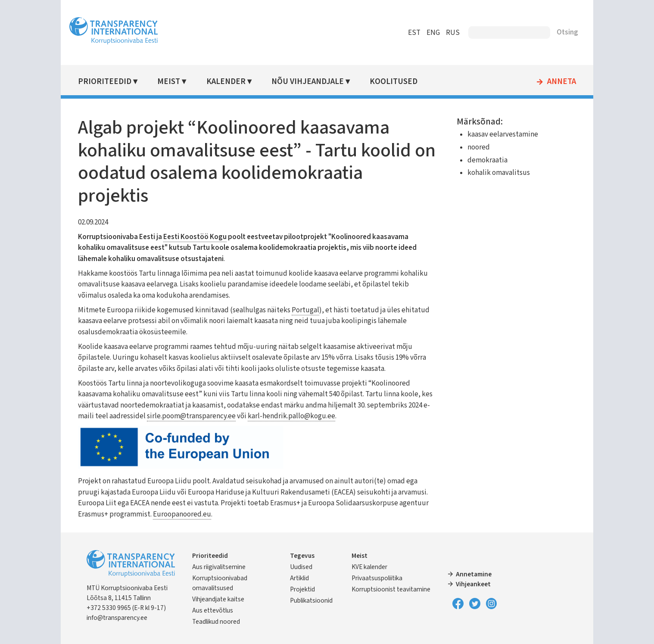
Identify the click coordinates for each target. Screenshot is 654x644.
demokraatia (484, 160)
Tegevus (305, 556)
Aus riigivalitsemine (227, 567)
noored (475, 147)
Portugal (313, 310)
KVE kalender (370, 567)
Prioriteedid (112, 82)
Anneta (554, 82)
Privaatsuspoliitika (377, 578)
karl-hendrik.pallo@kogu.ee (321, 416)
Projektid (305, 589)
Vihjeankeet (471, 584)
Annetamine (472, 574)
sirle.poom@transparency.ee (221, 416)
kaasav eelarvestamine (499, 134)
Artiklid (302, 578)
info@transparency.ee (125, 618)
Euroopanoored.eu (284, 514)
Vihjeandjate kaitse (226, 599)
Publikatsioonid (314, 600)
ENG (425, 33)
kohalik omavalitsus (495, 173)
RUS (445, 33)
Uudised (304, 567)
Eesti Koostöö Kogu (203, 237)
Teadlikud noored (224, 622)
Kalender (232, 82)
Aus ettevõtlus (220, 610)
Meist (176, 82)
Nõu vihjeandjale (313, 82)
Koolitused (399, 82)
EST (406, 33)
